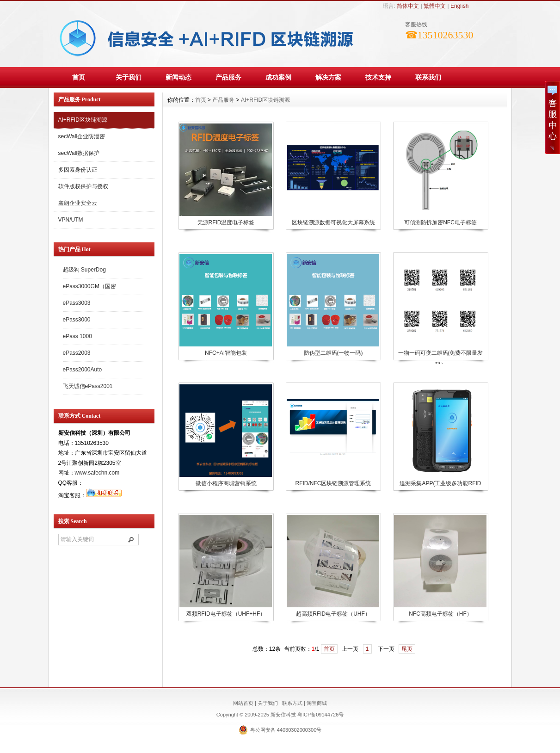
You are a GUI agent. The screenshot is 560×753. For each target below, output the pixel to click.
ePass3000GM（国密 (89, 286)
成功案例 (278, 77)
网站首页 (243, 703)
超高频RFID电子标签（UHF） (333, 614)
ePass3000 (77, 320)
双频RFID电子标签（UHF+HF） (226, 614)
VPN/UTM (71, 220)
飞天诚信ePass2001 (88, 386)
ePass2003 (77, 353)
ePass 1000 (77, 336)
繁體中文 (435, 6)
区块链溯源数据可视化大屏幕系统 (333, 222)
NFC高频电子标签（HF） (440, 614)
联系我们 (428, 77)
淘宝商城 (317, 703)
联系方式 (292, 703)
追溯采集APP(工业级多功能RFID (440, 483)
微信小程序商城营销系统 (226, 483)
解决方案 (328, 77)
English (459, 6)
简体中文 (408, 6)
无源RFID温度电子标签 (226, 222)
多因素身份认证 (78, 170)
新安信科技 (284, 715)
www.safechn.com (97, 473)
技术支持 (378, 77)
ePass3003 (77, 303)
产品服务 (228, 77)
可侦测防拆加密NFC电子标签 (440, 222)
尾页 (407, 649)
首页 (79, 77)
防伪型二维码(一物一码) (333, 353)
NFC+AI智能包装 (226, 353)
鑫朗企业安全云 (78, 203)
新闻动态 (178, 77)
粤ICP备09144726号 (320, 715)
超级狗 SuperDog (84, 270)
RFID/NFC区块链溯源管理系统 (333, 483)
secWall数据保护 (79, 153)
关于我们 (129, 77)
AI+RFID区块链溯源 (83, 120)
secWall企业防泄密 (82, 136)
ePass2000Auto (83, 370)
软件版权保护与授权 (83, 186)
